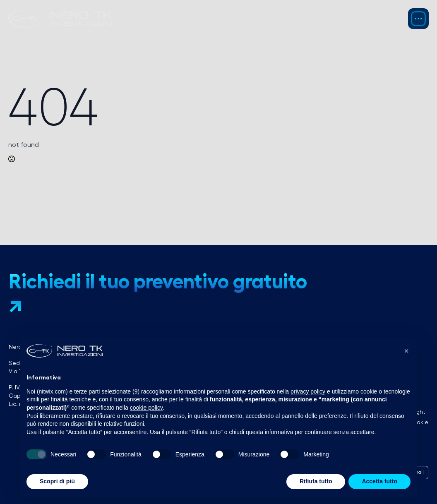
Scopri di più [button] (57, 481)
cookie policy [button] (146, 408)
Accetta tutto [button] (379, 481)
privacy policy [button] (308, 391)
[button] (406, 351)
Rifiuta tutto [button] (316, 481)
